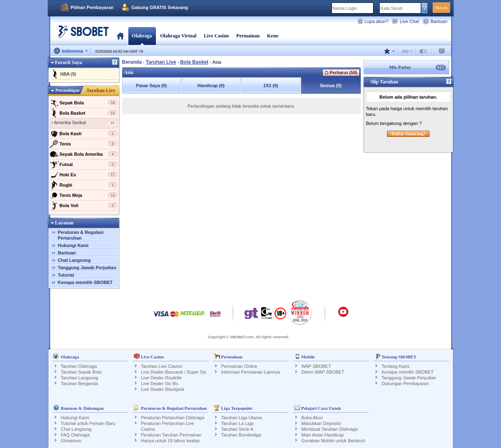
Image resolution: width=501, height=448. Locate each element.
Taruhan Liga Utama (242, 418)
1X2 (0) (271, 85)
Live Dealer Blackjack (163, 389)
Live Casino (217, 36)
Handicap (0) (211, 85)
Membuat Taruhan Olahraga (330, 429)
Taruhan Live (101, 90)
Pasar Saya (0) (151, 85)
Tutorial (66, 275)
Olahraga (142, 36)
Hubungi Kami (73, 245)
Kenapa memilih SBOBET (85, 282)
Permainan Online (239, 366)
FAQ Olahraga (75, 435)
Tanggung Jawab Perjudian (87, 268)
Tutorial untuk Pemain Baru (88, 423)
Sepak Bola (84, 103)
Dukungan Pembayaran (406, 383)
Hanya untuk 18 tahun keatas (170, 441)
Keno (273, 36)
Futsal (84, 164)
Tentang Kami (395, 366)
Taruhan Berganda (80, 383)
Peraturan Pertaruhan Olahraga (173, 418)
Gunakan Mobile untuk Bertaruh (333, 441)
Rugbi (84, 185)
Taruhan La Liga (238, 423)
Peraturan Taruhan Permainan (171, 435)
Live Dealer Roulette (162, 378)
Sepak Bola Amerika (84, 154)
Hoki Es (84, 175)
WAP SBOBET (316, 366)
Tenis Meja (84, 195)
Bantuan (439, 21)
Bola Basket (84, 113)
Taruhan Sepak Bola (81, 372)
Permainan (248, 36)
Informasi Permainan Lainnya (251, 372)
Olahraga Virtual (178, 36)
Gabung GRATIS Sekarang (160, 7)
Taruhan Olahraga (79, 366)
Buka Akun (312, 418)
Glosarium (71, 441)
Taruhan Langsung (80, 378)
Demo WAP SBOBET (323, 372)
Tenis (84, 144)
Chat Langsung (74, 260)
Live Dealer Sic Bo (160, 383)
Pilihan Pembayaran (92, 7)
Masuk (441, 7)
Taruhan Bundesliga (241, 435)
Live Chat (409, 21)
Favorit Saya (69, 62)
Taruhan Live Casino (162, 366)
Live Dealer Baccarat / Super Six (174, 372)
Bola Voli (84, 206)
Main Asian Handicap (323, 435)
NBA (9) (68, 74)
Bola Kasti (84, 134)
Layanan (64, 223)
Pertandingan (67, 90)
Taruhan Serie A (237, 429)
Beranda (120, 36)
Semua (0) (331, 85)
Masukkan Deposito (321, 423)
